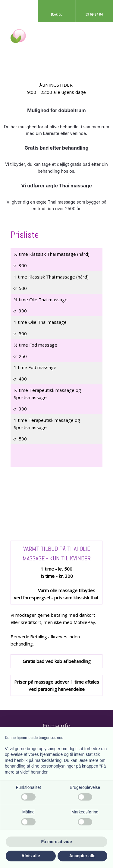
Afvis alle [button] (31, 856)
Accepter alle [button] (82, 856)
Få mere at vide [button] (57, 842)
